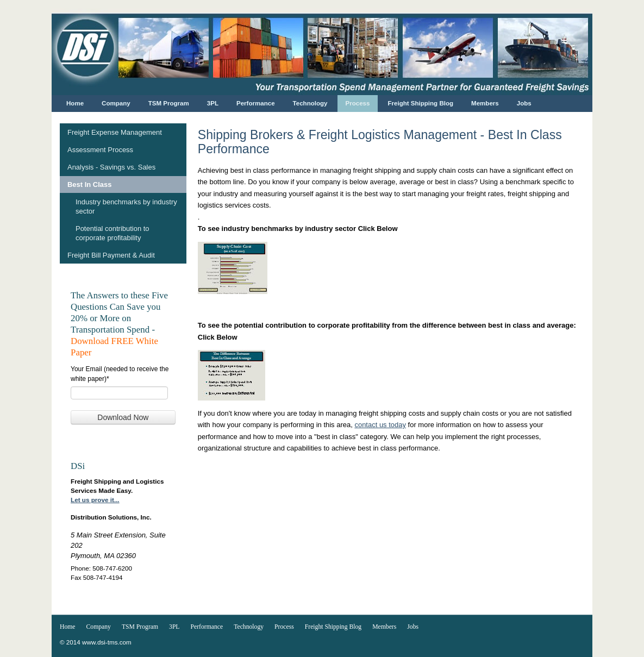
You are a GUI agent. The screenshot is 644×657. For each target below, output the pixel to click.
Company (99, 627)
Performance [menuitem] (256, 103)
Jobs (413, 627)
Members (384, 627)
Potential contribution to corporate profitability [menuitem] (112, 233)
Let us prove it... (95, 500)
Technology (249, 627)
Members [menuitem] (485, 103)
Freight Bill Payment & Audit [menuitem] (111, 255)
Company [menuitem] (116, 103)
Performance (207, 627)
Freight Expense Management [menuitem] (115, 132)
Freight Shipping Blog (333, 627)
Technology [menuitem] (310, 103)
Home (68, 627)
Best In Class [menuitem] (89, 184)
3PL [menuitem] (213, 103)
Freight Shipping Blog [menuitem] (420, 103)
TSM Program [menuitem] (169, 103)
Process (284, 627)
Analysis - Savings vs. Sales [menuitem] (111, 167)
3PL (174, 627)
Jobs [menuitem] (524, 103)
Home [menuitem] (75, 103)
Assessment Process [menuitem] (100, 150)
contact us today (380, 425)
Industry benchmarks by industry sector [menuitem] (126, 207)
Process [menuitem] (358, 103)
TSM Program (140, 627)
